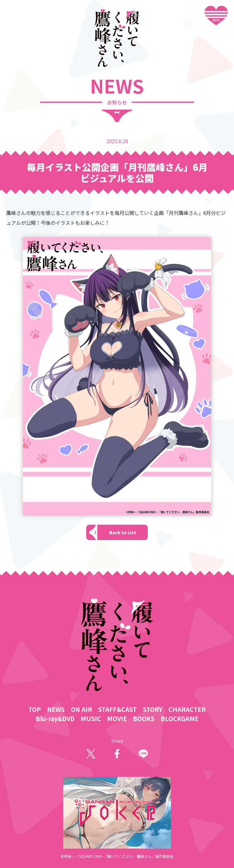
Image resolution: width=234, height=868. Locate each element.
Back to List (123, 532)
